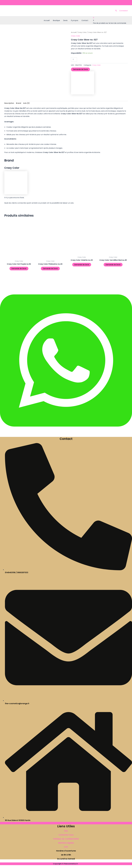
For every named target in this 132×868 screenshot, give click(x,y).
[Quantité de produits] (74, 59)
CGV (66, 847)
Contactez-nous (66, 835)
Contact (85, 20)
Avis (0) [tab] (27, 103)
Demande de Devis (81, 69)
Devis (65, 20)
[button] (116, 11)
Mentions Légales (66, 843)
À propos (74, 20)
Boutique (56, 20)
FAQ (66, 831)
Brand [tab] (19, 103)
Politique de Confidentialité (66, 839)
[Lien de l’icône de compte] (124, 11)
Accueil (47, 20)
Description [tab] (9, 103)
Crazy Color (82, 32)
